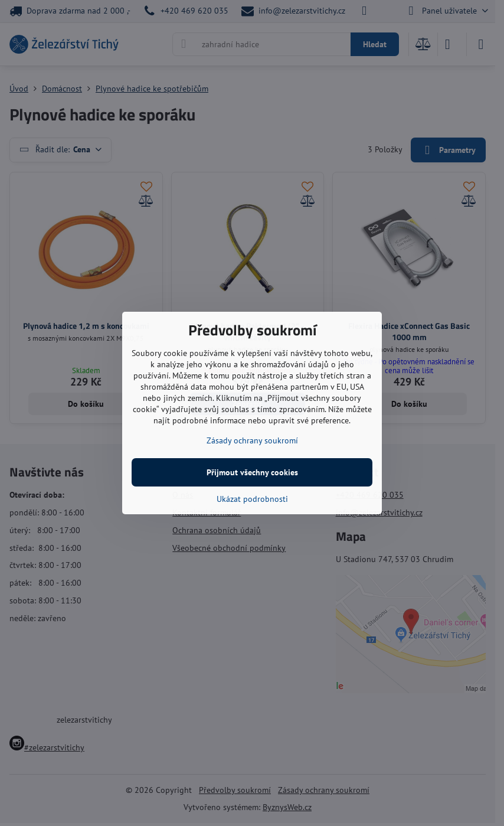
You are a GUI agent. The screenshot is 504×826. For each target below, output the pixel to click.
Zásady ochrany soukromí (252, 440)
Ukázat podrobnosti (252, 499)
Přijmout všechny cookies (252, 472)
